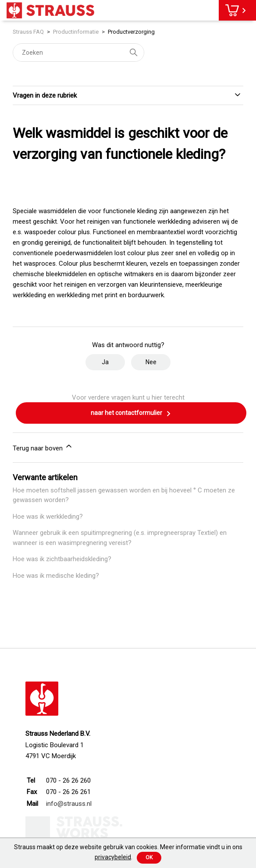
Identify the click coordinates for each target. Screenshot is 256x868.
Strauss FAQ (29, 32)
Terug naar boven (43, 447)
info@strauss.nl (69, 804)
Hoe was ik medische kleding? (56, 576)
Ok (149, 857)
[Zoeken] (78, 53)
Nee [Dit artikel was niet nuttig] (151, 362)
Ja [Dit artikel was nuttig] (105, 362)
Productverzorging (131, 32)
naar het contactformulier (131, 414)
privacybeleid (113, 857)
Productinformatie (76, 32)
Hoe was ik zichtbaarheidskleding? (62, 559)
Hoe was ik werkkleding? (48, 517)
